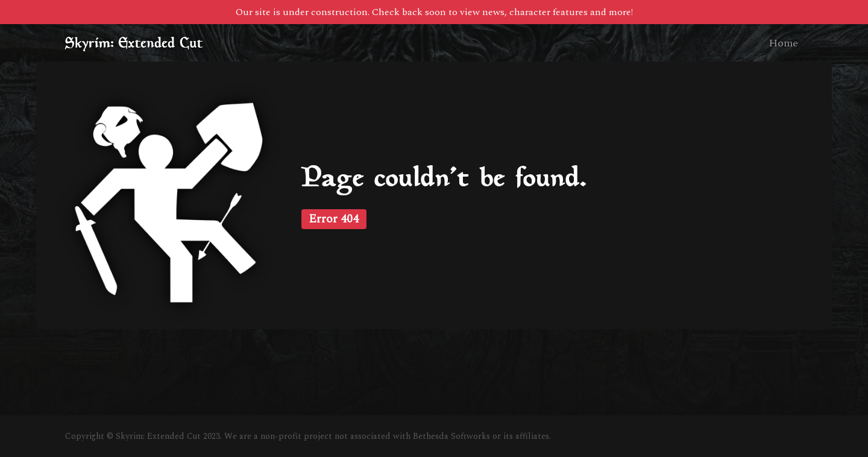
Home (783, 43)
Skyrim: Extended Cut (134, 43)
